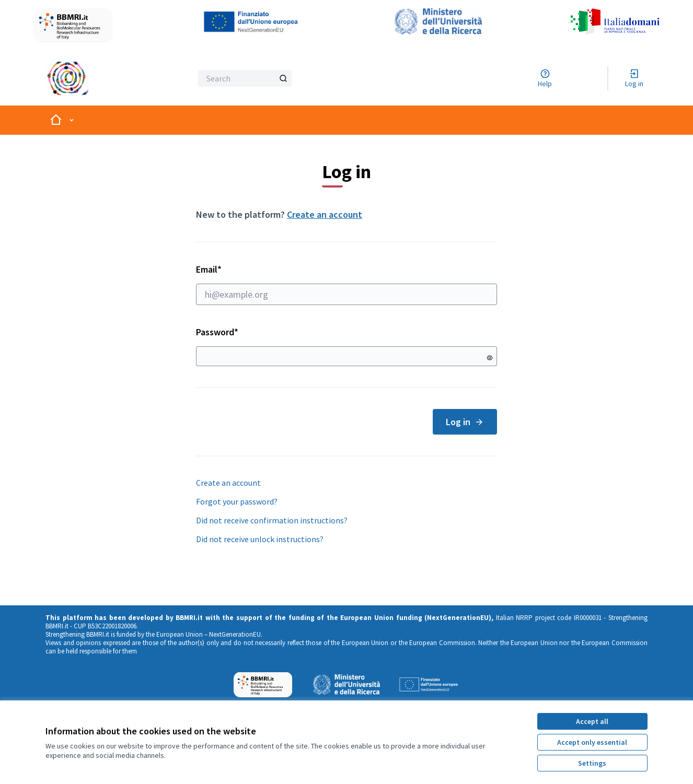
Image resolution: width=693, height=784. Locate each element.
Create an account (325, 214)
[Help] (545, 78)
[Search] (245, 78)
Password (217, 332)
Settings (592, 763)
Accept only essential (592, 742)
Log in (465, 422)
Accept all (592, 721)
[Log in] (634, 78)
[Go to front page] (92, 78)
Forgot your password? (237, 501)
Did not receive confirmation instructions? (272, 520)
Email (346, 284)
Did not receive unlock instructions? (260, 539)
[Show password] (490, 358)
